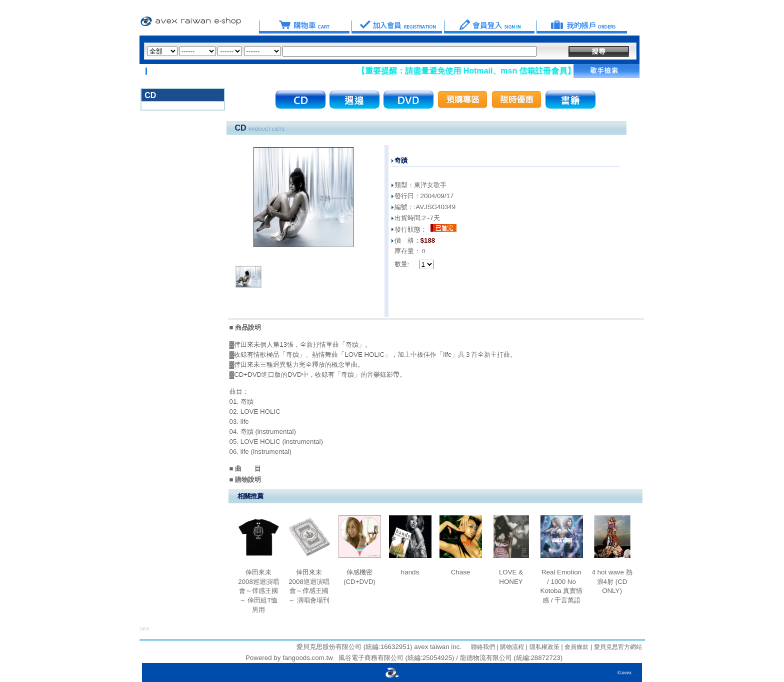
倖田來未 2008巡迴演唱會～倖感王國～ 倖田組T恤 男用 (258, 591)
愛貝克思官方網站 (618, 647)
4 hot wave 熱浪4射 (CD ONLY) (612, 581)
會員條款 (576, 647)
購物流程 (511, 647)
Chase (461, 572)
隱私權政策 (543, 647)
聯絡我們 (483, 647)
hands (410, 572)
